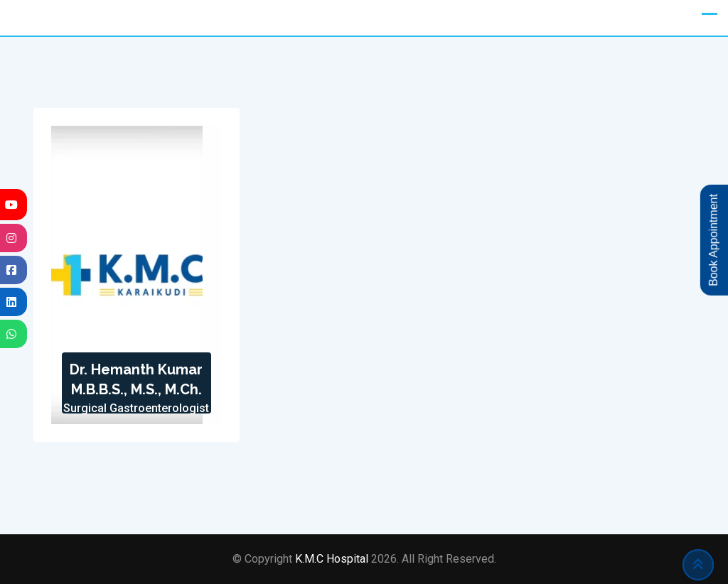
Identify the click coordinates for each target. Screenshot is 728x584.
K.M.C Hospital (333, 559)
